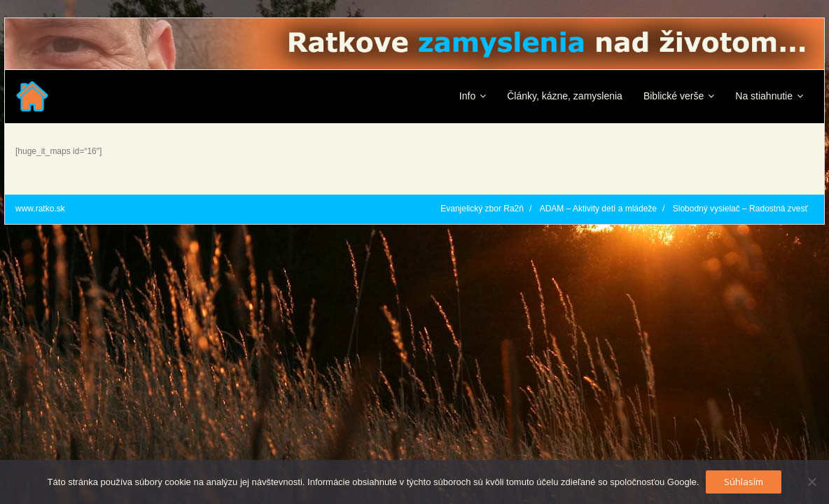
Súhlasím (744, 482)
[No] (811, 482)
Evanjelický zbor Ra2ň (482, 209)
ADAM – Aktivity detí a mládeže (598, 209)
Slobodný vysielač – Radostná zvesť (740, 209)
